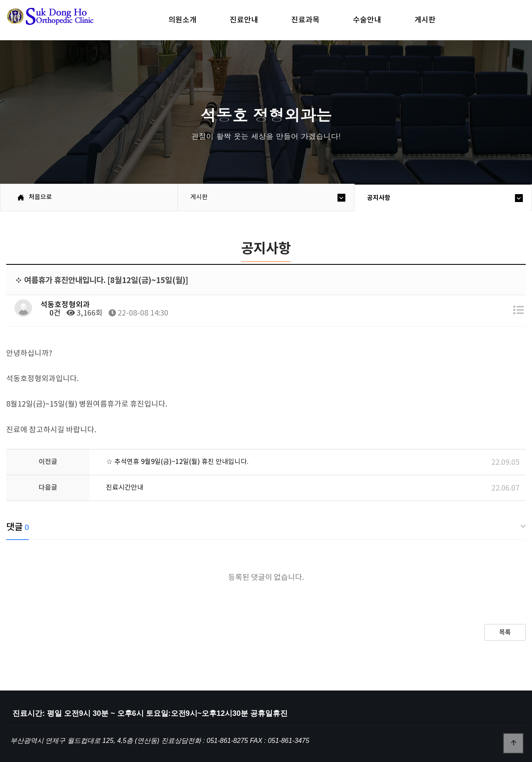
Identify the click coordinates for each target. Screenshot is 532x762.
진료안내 (244, 20)
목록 (505, 632)
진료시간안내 (125, 488)
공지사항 (379, 198)
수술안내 (367, 20)
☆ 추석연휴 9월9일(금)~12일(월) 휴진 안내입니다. (177, 462)
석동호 (64, 21)
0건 (50, 313)
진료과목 (305, 20)
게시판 (425, 20)
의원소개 (182, 20)
